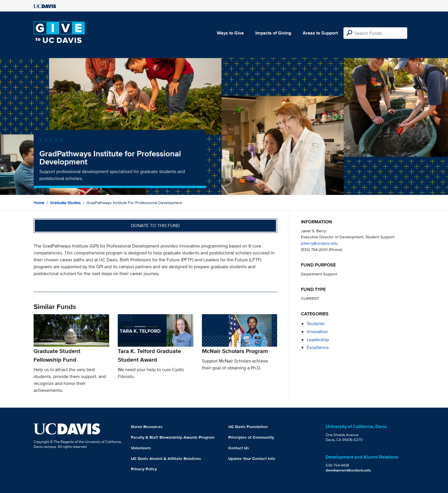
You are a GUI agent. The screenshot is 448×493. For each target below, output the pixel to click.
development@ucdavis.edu (348, 470)
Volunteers (141, 448)
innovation (317, 332)
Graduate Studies (65, 203)
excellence (318, 347)
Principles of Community (251, 437)
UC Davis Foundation (248, 427)
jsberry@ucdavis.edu (319, 243)
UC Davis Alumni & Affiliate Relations (166, 459)
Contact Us (239, 448)
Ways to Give (230, 33)
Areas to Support (320, 33)
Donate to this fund (155, 226)
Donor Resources (147, 427)
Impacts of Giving (273, 33)
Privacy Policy (144, 469)
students (316, 324)
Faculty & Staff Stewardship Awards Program (173, 437)
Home (39, 203)
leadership (318, 340)
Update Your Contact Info (252, 459)
